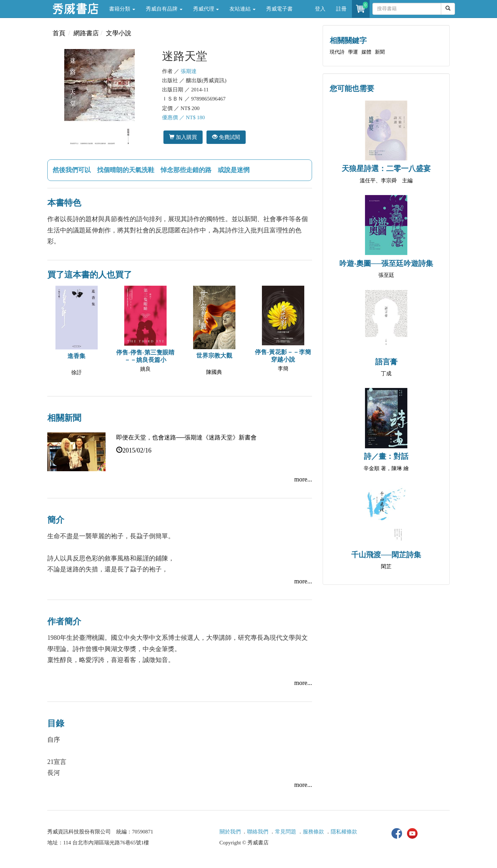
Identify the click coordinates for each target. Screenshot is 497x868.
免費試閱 (226, 137)
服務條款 (313, 832)
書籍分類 (122, 9)
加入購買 (183, 137)
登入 (320, 9)
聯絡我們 (258, 832)
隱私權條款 (344, 832)
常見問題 (286, 832)
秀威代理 (206, 9)
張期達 (189, 71)
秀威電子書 (279, 9)
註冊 (341, 9)
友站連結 (242, 9)
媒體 (366, 52)
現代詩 (337, 52)
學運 (353, 52)
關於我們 (230, 832)
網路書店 (86, 33)
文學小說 (119, 33)
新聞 (380, 52)
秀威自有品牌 (164, 9)
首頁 (59, 33)
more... (303, 479)
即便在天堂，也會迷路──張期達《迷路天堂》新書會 (186, 438)
